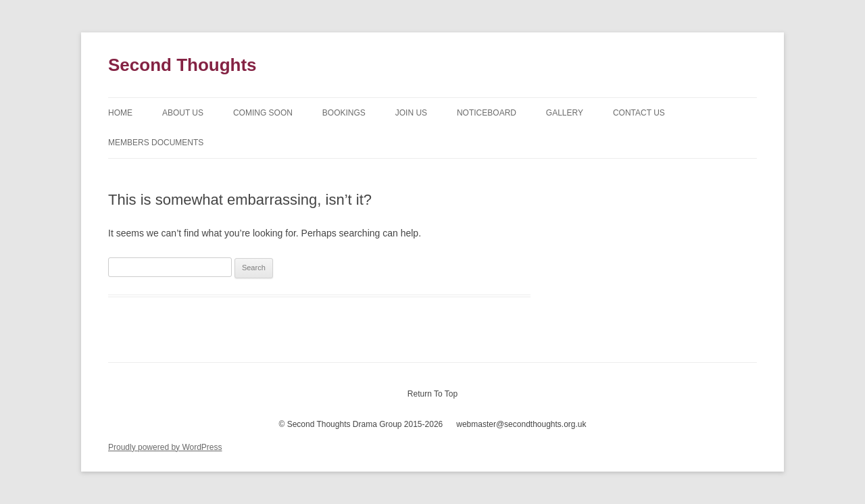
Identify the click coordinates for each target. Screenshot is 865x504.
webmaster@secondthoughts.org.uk (521, 424)
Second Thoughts (182, 65)
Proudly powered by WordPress (165, 447)
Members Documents (156, 143)
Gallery (565, 113)
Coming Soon (263, 113)
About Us (183, 113)
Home (120, 113)
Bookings (344, 113)
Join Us (411, 113)
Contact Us (639, 113)
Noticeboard (487, 113)
